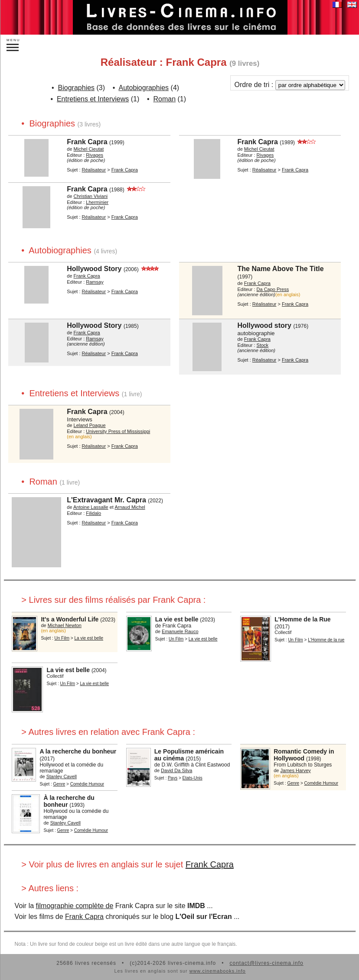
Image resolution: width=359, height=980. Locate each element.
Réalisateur (94, 170)
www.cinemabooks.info (218, 971)
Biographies (77, 88)
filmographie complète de (75, 906)
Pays (173, 778)
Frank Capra (210, 864)
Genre (59, 784)
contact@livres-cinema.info (266, 963)
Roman (165, 99)
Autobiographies (144, 88)
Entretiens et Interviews (93, 99)
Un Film (62, 638)
